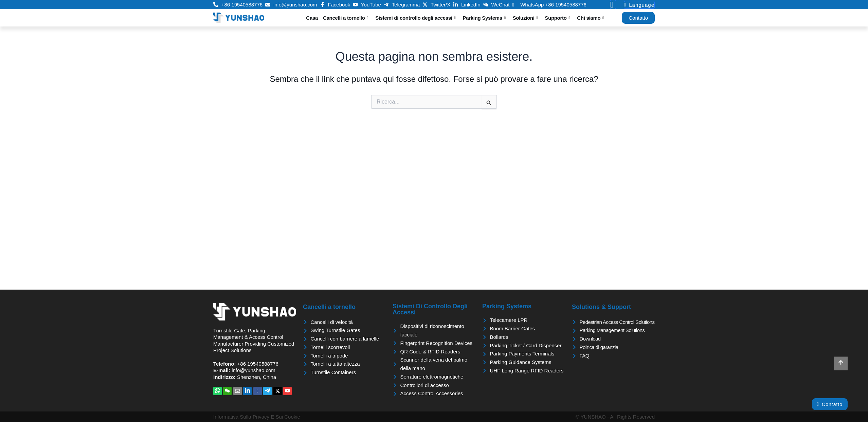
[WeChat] (227, 391)
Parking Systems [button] (484, 18)
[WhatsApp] (218, 391)
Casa (312, 18)
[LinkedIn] (247, 391)
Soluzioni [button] (525, 18)
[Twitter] (278, 391)
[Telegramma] (267, 391)
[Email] (238, 391)
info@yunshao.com (254, 370)
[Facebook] (258, 391)
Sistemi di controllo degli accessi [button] (415, 18)
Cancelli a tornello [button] (346, 18)
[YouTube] (287, 391)
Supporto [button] (557, 18)
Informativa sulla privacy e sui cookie (257, 417)
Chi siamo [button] (590, 18)
